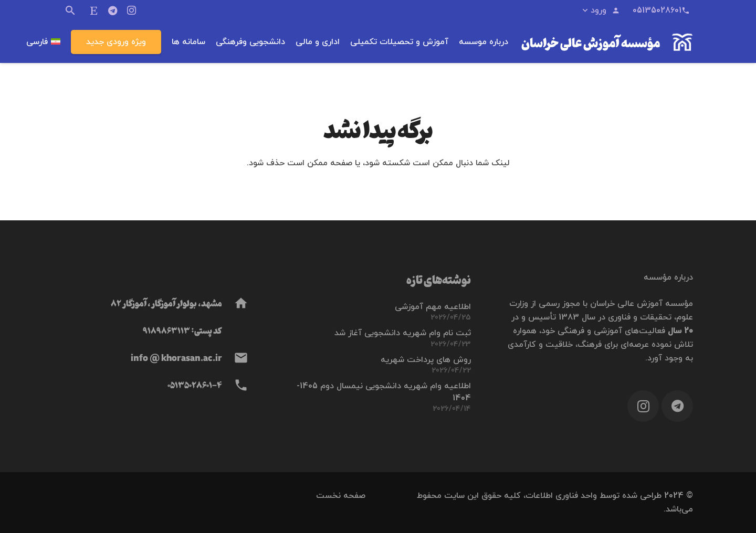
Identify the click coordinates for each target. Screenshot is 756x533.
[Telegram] (113, 10)
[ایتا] (94, 10)
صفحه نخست (341, 496)
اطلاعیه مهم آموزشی (433, 307)
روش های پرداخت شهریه (426, 360)
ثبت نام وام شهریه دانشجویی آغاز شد (403, 333)
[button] (601, 10)
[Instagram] (132, 10)
